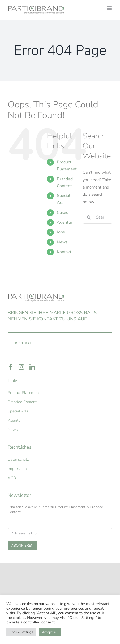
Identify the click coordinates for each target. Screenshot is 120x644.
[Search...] (97, 217)
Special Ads (18, 411)
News (62, 242)
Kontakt (64, 252)
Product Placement (24, 393)
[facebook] (11, 367)
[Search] (89, 217)
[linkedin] (32, 367)
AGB (12, 478)
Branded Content (22, 402)
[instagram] (21, 367)
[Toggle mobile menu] (110, 8)
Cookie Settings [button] (21, 632)
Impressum (17, 469)
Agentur (65, 222)
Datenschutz (18, 459)
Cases (63, 213)
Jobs (61, 232)
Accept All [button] (50, 632)
